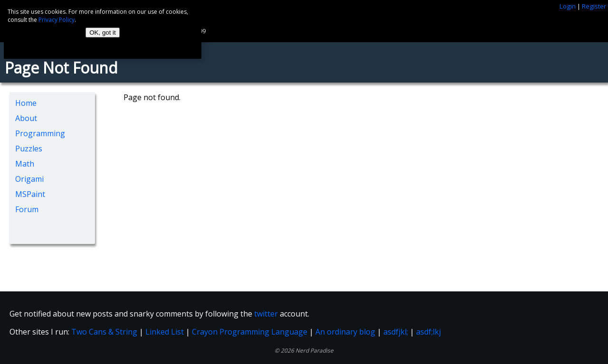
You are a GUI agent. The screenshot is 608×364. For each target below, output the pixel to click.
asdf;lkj (428, 332)
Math (25, 164)
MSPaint (30, 194)
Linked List (165, 332)
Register (594, 6)
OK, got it (103, 33)
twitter (266, 314)
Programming (40, 133)
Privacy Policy (57, 20)
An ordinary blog (345, 332)
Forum (27, 209)
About (26, 118)
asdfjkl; (396, 332)
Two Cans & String (104, 332)
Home (26, 103)
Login (568, 6)
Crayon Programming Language (250, 332)
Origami (29, 179)
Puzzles (29, 149)
